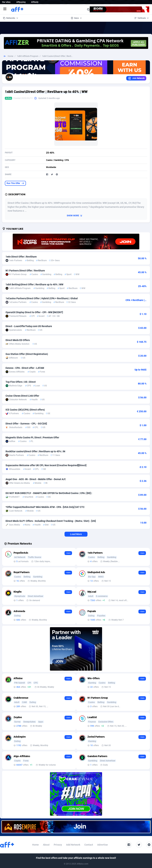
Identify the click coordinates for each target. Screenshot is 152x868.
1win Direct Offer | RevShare (21, 257)
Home (10, 56)
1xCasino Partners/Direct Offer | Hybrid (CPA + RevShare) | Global (42, 298)
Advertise (103, 845)
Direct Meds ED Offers (18, 340)
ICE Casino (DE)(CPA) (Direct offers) (25, 410)
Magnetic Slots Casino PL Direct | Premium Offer (32, 437)
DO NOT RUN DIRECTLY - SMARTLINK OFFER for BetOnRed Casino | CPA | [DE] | (49, 493)
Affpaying (21, 2)
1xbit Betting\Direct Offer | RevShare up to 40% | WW (34, 284)
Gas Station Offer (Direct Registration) (27, 354)
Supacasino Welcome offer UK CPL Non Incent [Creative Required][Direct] (46, 465)
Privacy (58, 845)
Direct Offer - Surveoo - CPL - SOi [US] (26, 424)
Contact (89, 845)
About (46, 845)
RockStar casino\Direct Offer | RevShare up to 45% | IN (35, 451)
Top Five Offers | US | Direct (21, 382)
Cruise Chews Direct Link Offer (22, 396)
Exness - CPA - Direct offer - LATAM (25, 368)
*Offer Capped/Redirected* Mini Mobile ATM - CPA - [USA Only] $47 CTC (45, 507)
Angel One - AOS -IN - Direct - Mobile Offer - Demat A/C (36, 479)
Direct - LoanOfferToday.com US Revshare (29, 326)
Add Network (73, 845)
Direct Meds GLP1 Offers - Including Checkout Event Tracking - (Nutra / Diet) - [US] (51, 521)
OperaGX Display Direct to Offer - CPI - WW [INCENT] (34, 312)
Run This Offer (15, 183)
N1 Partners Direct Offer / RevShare (25, 271)
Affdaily (35, 2)
